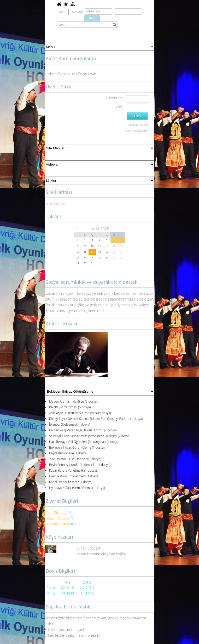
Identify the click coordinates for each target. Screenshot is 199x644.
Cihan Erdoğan (89, 548)
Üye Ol (62, 12)
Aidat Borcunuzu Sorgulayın (72, 74)
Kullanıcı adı (114, 98)
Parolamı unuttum (139, 125)
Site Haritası (55, 203)
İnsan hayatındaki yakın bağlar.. (103, 554)
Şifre (119, 106)
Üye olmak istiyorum (137, 131)
